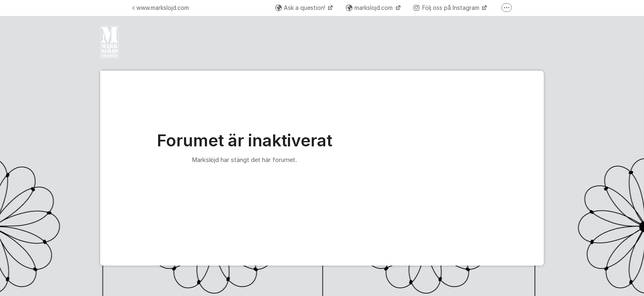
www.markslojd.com (161, 8)
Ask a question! (301, 8)
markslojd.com (370, 8)
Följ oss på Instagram (447, 8)
